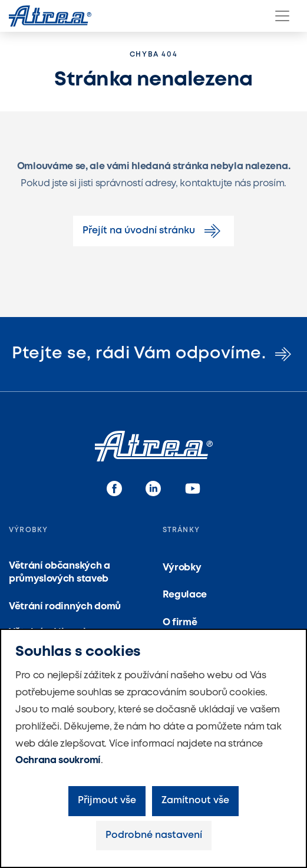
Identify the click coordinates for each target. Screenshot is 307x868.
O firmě (180, 623)
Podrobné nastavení (154, 835)
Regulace (185, 595)
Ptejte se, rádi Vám (153, 354)
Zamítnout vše (195, 801)
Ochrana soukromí (58, 760)
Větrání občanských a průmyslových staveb (60, 572)
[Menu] (282, 16)
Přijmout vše (107, 801)
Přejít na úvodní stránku (153, 231)
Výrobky (182, 568)
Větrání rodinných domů (65, 607)
